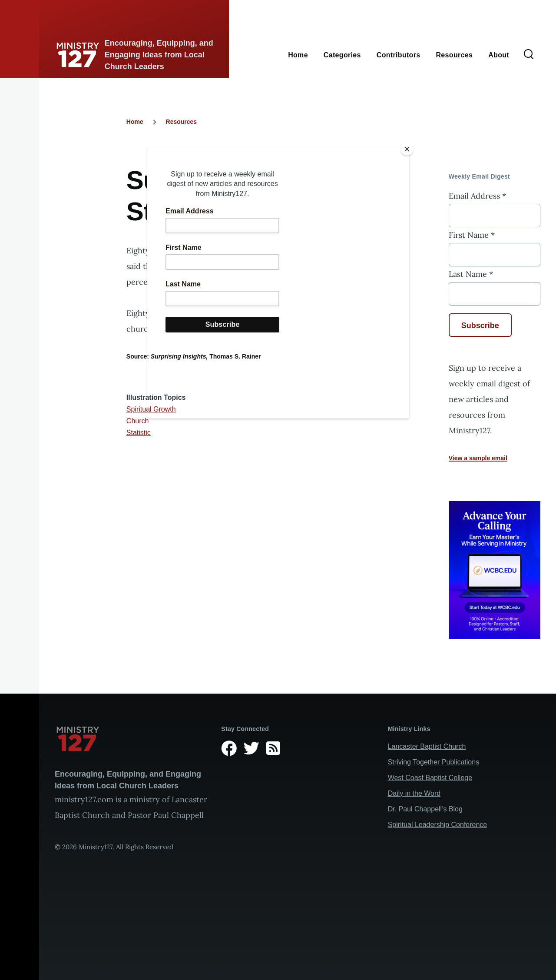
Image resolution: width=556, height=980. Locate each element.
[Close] (407, 149)
